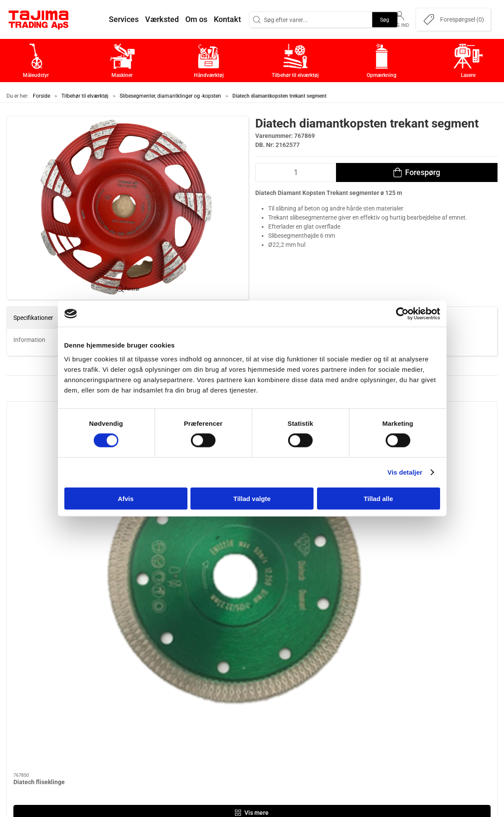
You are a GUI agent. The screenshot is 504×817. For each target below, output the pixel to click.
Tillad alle (378, 498)
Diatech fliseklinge (39, 502)
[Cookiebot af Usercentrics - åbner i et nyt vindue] (402, 314)
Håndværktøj (207, 684)
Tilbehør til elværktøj (85, 96)
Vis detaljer (405, 472)
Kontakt (363, 671)
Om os (361, 657)
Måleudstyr (204, 657)
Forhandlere (370, 724)
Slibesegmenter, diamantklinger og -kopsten (170, 96)
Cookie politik (371, 738)
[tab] (241, 563)
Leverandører (372, 697)
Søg (385, 19)
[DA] (39, 19)
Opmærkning (207, 711)
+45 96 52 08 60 (117, 708)
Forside (41, 96)
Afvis (126, 498)
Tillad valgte (252, 498)
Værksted (366, 684)
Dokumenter (370, 711)
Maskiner (201, 671)
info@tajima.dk (116, 718)
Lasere (198, 724)
